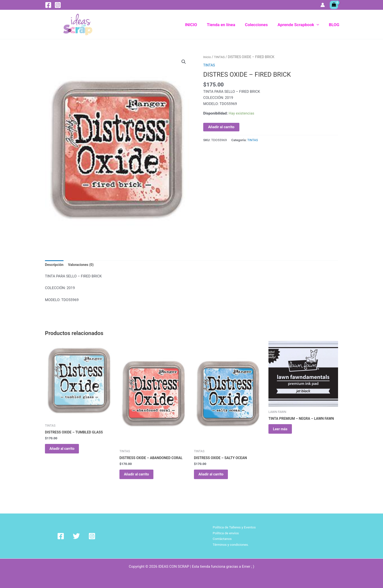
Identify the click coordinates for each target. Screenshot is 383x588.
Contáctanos (220, 538)
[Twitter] (71, 535)
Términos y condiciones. (230, 544)
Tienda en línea (226, 25)
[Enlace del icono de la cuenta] (323, 5)
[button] (319, 25)
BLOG (335, 25)
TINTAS (220, 57)
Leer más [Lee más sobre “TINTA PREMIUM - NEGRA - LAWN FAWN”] (283, 431)
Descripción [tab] (55, 265)
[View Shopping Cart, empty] (334, 5)
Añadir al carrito (221, 127)
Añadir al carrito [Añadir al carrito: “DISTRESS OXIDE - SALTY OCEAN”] (214, 476)
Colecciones (260, 25)
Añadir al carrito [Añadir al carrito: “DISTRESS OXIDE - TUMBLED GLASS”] (65, 451)
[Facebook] (48, 5)
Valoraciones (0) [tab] (83, 265)
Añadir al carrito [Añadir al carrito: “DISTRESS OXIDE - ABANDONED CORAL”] (140, 476)
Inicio (207, 57)
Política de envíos (224, 532)
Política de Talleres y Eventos (233, 526)
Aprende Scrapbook (300, 25)
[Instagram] (58, 5)
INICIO (198, 25)
